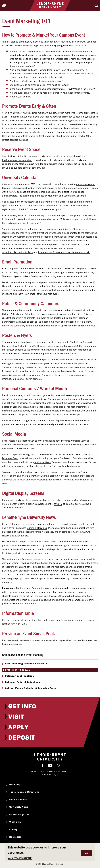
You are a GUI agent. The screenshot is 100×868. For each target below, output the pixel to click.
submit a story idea (37, 528)
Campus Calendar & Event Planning (23, 655)
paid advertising (43, 462)
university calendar (86, 184)
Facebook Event (10, 458)
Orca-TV (58, 504)
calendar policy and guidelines (17, 252)
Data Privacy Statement (20, 858)
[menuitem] (50, 706)
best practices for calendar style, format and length (64, 252)
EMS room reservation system (17, 160)
